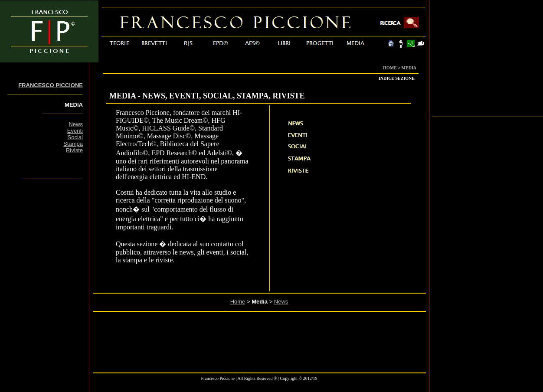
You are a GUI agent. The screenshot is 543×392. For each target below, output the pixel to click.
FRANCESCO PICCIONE (51, 85)
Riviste (74, 150)
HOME (390, 68)
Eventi (75, 131)
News (76, 124)
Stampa (73, 144)
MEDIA (409, 68)
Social (75, 137)
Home (238, 302)
